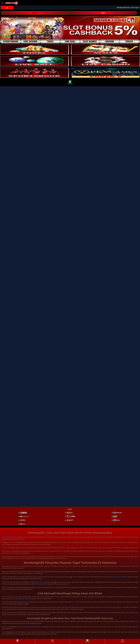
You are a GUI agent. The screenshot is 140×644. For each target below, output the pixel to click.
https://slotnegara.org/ (21, 599)
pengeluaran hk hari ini (36, 582)
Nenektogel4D (6, 537)
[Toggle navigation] (3, 3)
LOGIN (103, 13)
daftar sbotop (31, 627)
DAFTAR (35, 13)
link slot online (116, 577)
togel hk (61, 551)
